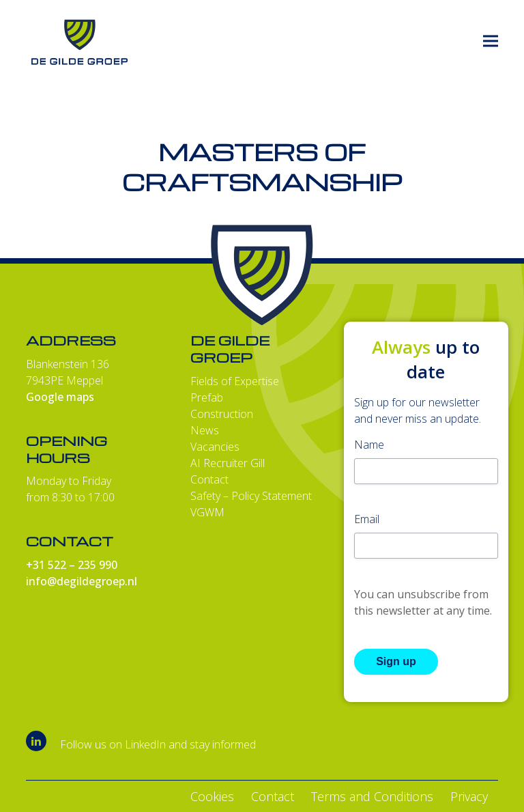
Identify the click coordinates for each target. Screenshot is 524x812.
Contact (209, 479)
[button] (491, 41)
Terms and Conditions (372, 796)
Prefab (207, 397)
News (205, 430)
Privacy (469, 796)
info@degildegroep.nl (82, 581)
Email (367, 519)
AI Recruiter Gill (228, 463)
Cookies (212, 796)
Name (369, 445)
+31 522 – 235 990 (72, 565)
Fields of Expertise (235, 381)
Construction (222, 414)
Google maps (60, 397)
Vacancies (215, 447)
